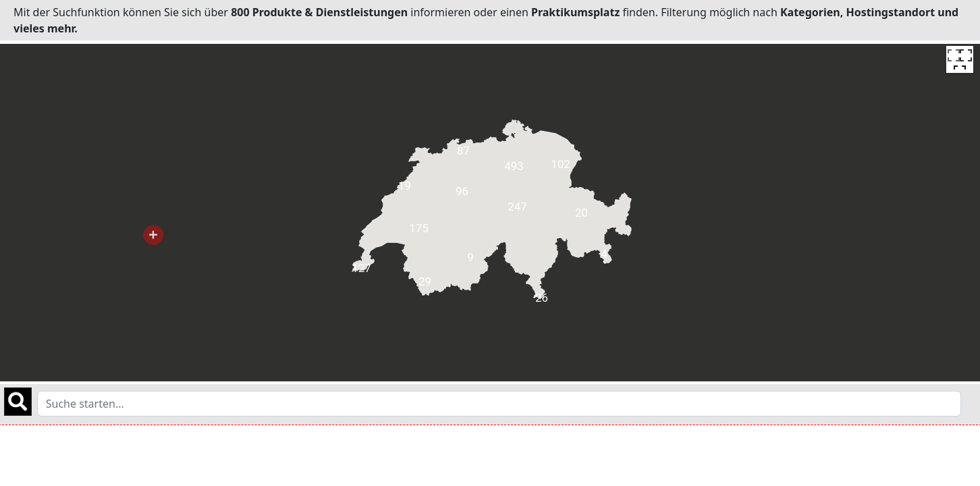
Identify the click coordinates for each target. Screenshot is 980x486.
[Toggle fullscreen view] (960, 59)
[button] (153, 235)
